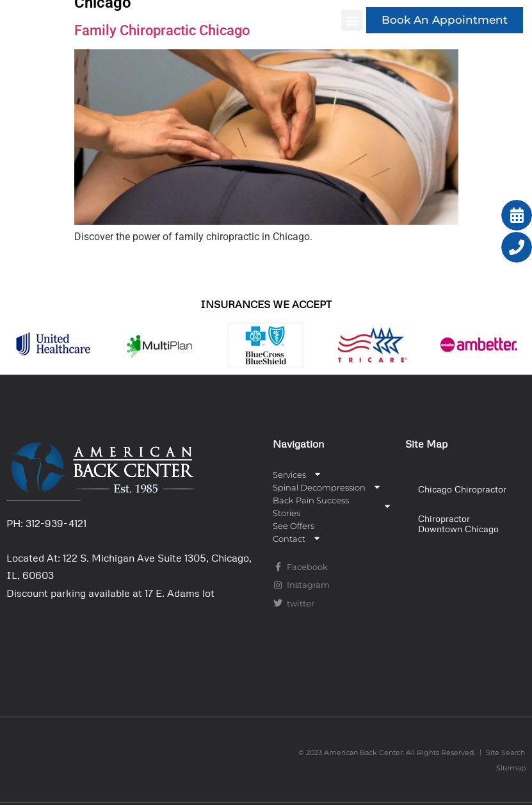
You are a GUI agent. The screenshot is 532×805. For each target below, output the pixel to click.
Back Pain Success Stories (333, 507)
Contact (297, 539)
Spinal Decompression (327, 487)
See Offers (294, 526)
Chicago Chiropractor (462, 489)
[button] (352, 20)
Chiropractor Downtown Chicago (458, 524)
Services (298, 475)
